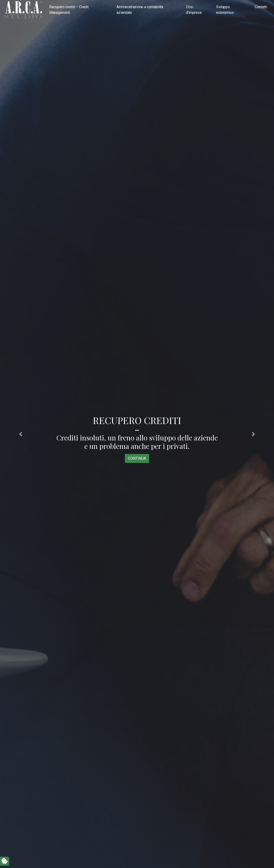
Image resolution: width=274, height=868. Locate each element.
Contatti (261, 7)
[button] (21, 434)
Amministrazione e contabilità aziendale (140, 10)
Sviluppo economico (225, 10)
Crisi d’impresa (194, 10)
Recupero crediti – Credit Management (69, 10)
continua (137, 458)
